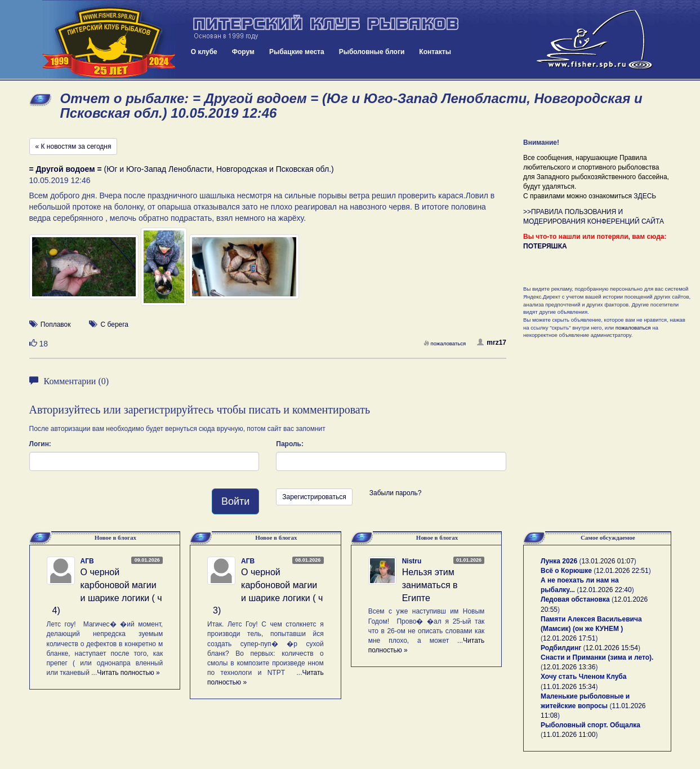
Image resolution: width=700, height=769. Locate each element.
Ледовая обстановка (575, 599)
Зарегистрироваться (314, 497)
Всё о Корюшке (566, 571)
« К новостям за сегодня (73, 146)
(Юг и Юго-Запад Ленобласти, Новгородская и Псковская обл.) (182, 169)
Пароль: (290, 444)
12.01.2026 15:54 (612, 648)
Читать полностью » (128, 673)
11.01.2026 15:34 (569, 687)
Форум (243, 52)
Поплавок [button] (56, 325)
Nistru (412, 561)
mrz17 (492, 343)
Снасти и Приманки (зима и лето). (597, 657)
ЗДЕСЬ (645, 196)
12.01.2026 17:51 (569, 638)
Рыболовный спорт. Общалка (590, 725)
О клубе (204, 52)
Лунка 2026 (559, 561)
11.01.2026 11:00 (569, 735)
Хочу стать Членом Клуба (583, 677)
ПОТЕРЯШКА (545, 246)
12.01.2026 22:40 (605, 590)
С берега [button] (115, 325)
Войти (235, 501)
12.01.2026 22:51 (622, 571)
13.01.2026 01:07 (607, 561)
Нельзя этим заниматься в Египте (430, 585)
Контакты (435, 52)
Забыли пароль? (396, 493)
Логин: (40, 444)
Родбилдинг (561, 648)
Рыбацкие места (297, 52)
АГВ (87, 561)
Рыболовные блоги (372, 52)
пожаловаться (445, 343)
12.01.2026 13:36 (569, 667)
